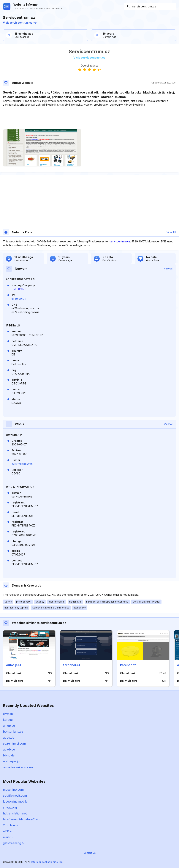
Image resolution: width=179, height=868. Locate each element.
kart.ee (8, 720)
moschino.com (13, 790)
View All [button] (171, 232)
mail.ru (8, 837)
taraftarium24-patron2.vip (21, 819)
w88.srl (8, 831)
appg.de (9, 737)
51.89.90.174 (19, 299)
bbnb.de (9, 755)
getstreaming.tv (14, 843)
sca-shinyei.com (14, 743)
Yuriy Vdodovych (22, 464)
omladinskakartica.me (18, 767)
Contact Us (89, 853)
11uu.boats (10, 825)
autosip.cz (14, 665)
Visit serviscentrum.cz (20, 23)
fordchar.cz (72, 665)
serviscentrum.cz (120, 241)
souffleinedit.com (15, 795)
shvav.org (10, 807)
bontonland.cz (13, 732)
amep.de (9, 726)
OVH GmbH (19, 289)
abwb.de (9, 749)
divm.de (8, 714)
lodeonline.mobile (15, 801)
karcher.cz (128, 665)
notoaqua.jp (11, 761)
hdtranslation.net (15, 813)
